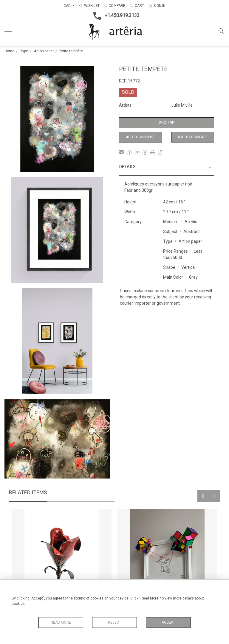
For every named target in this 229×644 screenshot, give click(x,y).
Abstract (192, 231)
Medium (171, 222)
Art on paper (44, 51)
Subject (170, 231)
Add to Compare (193, 137)
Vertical (188, 267)
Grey (193, 277)
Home (9, 51)
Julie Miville (182, 105)
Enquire (167, 123)
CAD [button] (68, 6)
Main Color (173, 277)
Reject (114, 622)
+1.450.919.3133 (115, 16)
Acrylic (191, 222)
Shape (169, 267)
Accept (168, 622)
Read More (61, 622)
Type (24, 51)
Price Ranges (175, 251)
